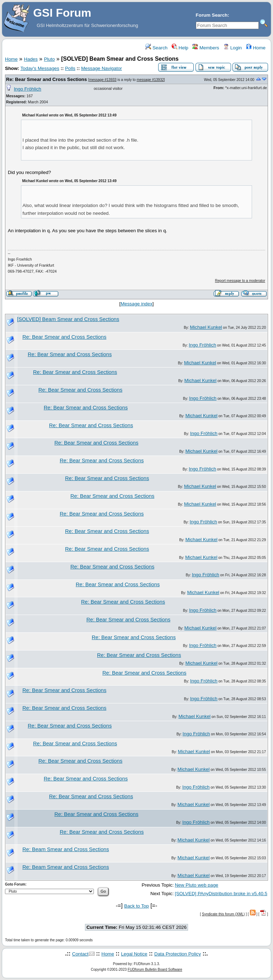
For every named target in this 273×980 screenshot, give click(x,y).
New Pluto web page (197, 885)
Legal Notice (134, 954)
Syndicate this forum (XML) (223, 914)
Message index (136, 304)
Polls (70, 68)
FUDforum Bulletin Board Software (155, 970)
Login (232, 48)
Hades (31, 59)
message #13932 (150, 80)
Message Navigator (101, 68)
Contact (80, 954)
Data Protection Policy (178, 954)
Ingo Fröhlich (28, 89)
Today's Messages (40, 68)
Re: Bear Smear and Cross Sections (46, 79)
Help (180, 48)
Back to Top (136, 906)
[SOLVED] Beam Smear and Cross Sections (68, 319)
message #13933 (103, 80)
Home (256, 48)
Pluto (49, 59)
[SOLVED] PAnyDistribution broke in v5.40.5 (221, 894)
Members (206, 48)
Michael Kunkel (206, 327)
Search (156, 48)
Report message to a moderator (240, 281)
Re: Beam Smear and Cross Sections (66, 849)
